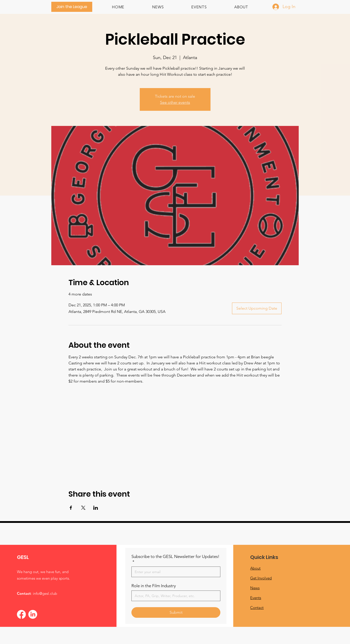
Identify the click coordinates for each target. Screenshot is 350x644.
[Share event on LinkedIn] (96, 508)
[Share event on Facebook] (71, 508)
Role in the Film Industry (154, 586)
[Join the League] (72, 7)
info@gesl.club (45, 593)
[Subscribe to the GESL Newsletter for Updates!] (174, 572)
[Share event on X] (83, 508)
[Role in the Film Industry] (174, 596)
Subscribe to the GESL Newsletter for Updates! (175, 559)
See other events (175, 102)
